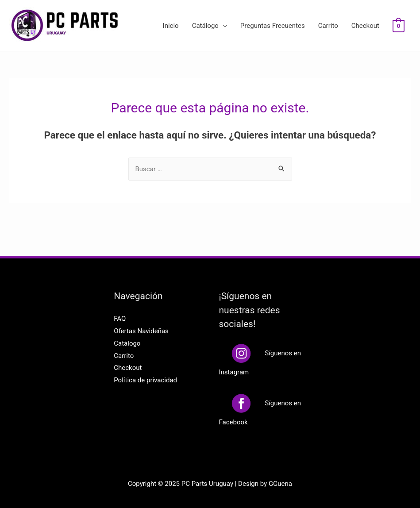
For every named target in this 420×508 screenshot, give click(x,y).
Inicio (171, 26)
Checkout (365, 26)
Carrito (328, 26)
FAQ (120, 319)
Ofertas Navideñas (141, 331)
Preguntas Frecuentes (273, 26)
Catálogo (205, 26)
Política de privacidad (145, 380)
